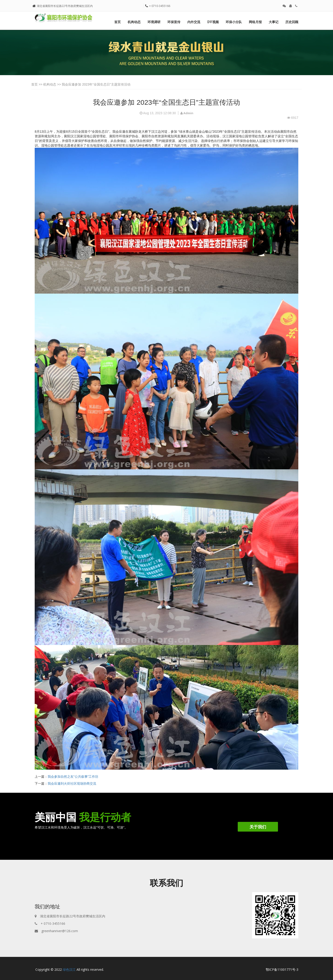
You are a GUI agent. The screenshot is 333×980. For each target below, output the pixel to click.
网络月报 (255, 22)
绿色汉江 (69, 969)
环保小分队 (234, 22)
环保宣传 (174, 22)
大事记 (274, 22)
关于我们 (258, 827)
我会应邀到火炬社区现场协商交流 (72, 783)
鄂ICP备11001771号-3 (282, 969)
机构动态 (134, 22)
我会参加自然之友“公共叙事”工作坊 (73, 777)
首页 (117, 22)
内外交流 (194, 22)
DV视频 (213, 22)
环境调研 (154, 22)
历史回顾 (292, 22)
